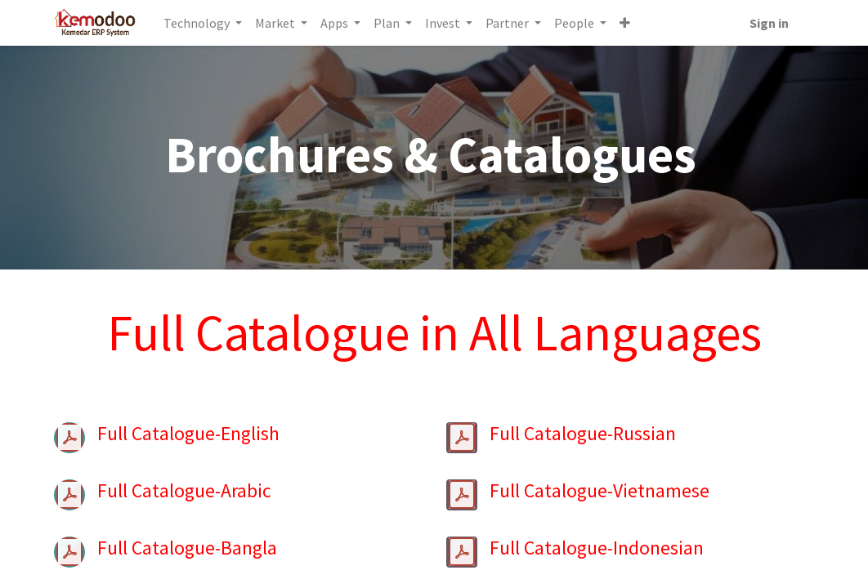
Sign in (768, 23)
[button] (626, 23)
